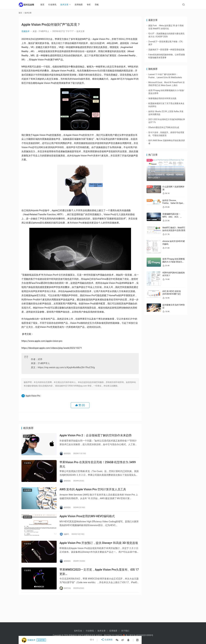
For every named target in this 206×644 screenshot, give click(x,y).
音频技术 (25, 31)
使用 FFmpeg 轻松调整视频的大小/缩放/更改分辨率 (174, 262)
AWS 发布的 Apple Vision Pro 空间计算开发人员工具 (93, 492)
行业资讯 (54, 5)
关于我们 (125, 631)
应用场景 (80, 5)
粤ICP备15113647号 (113, 635)
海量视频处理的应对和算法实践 (162, 98)
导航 (98, 5)
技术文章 (66, 5)
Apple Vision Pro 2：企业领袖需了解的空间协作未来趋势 (96, 436)
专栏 (90, 5)
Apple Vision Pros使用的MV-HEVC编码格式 (87, 520)
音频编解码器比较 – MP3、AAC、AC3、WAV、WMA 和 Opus (172, 217)
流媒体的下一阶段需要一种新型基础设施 (166, 50)
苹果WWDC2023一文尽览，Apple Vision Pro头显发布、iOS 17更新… (99, 578)
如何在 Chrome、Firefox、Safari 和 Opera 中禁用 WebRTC (173, 203)
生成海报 (107, 640)
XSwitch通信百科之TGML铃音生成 (164, 127)
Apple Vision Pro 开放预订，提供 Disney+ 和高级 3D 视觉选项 (99, 548)
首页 (44, 5)
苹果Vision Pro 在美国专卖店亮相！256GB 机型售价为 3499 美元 (98, 466)
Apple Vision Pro (33, 396)
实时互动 (78, 631)
